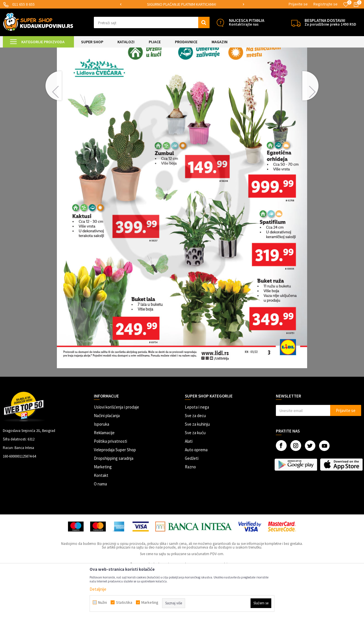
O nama (100, 531)
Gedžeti (192, 506)
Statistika (124, 602)
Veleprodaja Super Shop (115, 497)
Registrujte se (325, 4)
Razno (190, 514)
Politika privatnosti (110, 489)
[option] (182, 4)
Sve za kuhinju (197, 472)
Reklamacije (104, 480)
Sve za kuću (195, 480)
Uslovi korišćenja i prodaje (116, 455)
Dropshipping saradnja (114, 506)
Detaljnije (98, 589)
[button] (152, 22)
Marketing (103, 514)
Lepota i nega (197, 455)
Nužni (103, 602)
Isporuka (102, 472)
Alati (189, 489)
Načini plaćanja (107, 463)
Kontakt (101, 523)
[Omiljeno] (346, 5)
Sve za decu (195, 463)
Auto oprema (196, 497)
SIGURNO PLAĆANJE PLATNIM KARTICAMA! (182, 4)
